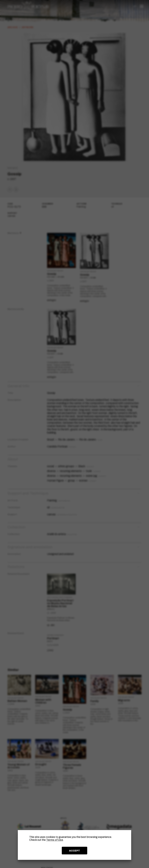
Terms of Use (55, 840)
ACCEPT (74, 851)
